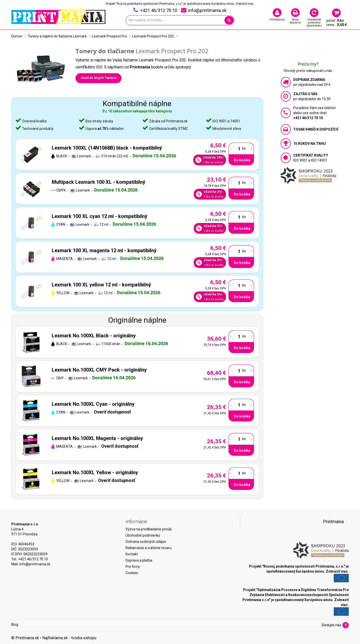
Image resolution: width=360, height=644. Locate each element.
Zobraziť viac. (245, 4)
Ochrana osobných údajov (146, 542)
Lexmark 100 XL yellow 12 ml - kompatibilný (101, 285)
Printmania (333, 522)
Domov (17, 36)
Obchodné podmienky (143, 535)
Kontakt (132, 554)
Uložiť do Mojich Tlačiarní (98, 78)
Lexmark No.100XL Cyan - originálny (93, 404)
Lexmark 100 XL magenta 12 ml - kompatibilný (104, 250)
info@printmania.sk (35, 564)
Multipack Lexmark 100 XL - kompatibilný (98, 182)
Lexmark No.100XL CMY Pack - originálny (99, 370)
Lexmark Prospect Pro (109, 36)
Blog (15, 625)
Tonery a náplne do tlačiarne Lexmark (57, 36)
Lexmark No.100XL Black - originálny (94, 336)
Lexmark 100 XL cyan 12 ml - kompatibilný (99, 216)
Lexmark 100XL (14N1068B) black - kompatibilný (107, 148)
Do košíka (242, 160)
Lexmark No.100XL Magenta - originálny (97, 438)
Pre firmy (133, 567)
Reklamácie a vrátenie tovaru (148, 548)
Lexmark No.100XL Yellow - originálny (95, 472)
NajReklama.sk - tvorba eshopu (69, 638)
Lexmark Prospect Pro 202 (153, 36)
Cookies (132, 573)
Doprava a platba (139, 560)
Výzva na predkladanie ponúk (149, 529)
